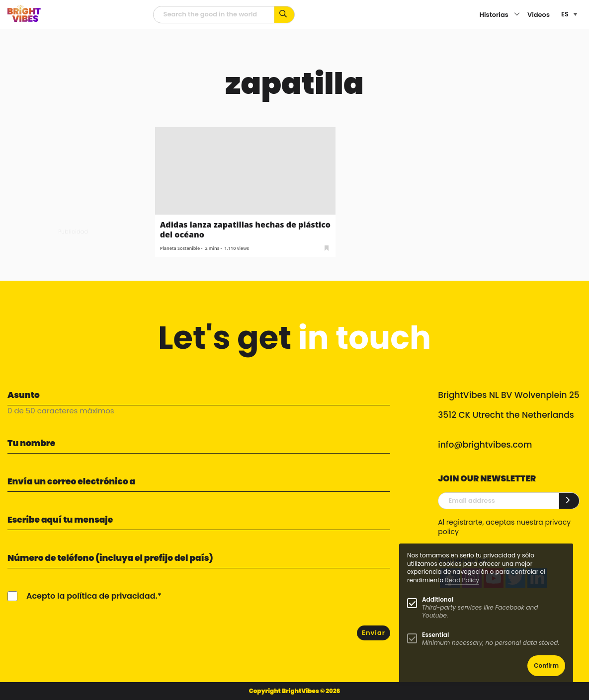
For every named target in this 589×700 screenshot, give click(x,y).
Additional (438, 599)
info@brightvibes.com (485, 445)
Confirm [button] (546, 665)
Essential (435, 635)
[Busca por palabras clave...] (285, 15)
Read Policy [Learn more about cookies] (462, 580)
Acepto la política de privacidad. (92, 596)
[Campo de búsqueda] (214, 15)
